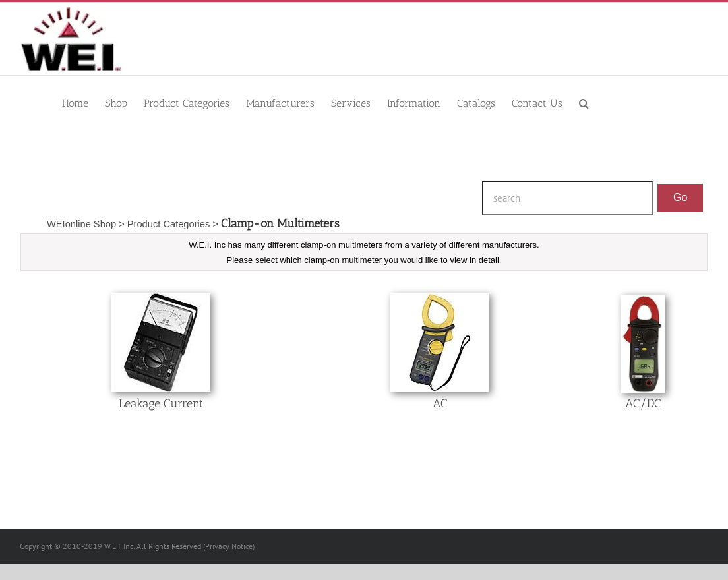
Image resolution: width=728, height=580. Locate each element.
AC (440, 403)
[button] (584, 102)
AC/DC (643, 403)
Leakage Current (161, 403)
